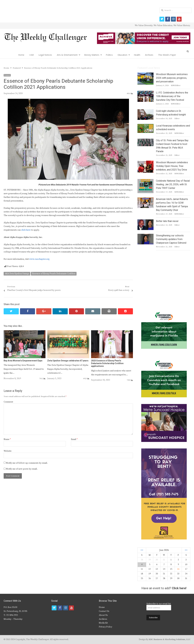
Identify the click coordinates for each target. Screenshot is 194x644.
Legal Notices (45, 55)
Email (74, 439)
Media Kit (103, 623)
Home (21, 55)
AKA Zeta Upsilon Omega (17, 274)
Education (122, 55)
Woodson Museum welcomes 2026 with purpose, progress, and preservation (172, 78)
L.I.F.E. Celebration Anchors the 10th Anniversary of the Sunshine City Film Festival (172, 96)
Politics (109, 55)
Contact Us (104, 611)
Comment (8, 402)
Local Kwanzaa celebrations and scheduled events (173, 128)
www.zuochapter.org (39, 259)
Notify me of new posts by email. (22, 469)
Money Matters (92, 55)
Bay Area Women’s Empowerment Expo (23, 361)
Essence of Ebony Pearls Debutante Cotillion (54, 274)
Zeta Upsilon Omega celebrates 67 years (68, 361)
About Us (103, 615)
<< (142, 550)
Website (8, 451)
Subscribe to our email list (159, 604)
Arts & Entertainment (67, 55)
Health (137, 55)
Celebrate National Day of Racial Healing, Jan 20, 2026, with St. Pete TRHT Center (173, 184)
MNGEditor (176, 85)
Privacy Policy (105, 627)
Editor (177, 119)
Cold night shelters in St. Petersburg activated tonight (171, 113)
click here (26, 230)
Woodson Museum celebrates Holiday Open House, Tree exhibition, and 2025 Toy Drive (172, 166)
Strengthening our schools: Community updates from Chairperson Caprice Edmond (171, 239)
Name (7, 439)
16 (178, 569)
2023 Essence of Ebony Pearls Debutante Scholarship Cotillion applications (107, 363)
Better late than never (167, 221)
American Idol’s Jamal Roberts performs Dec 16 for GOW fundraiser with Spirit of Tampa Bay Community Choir (172, 205)
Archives (149, 55)
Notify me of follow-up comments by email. (27, 463)
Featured (7, 75)
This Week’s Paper (167, 55)
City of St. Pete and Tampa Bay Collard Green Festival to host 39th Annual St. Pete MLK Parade (172, 146)
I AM (31, 55)
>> (186, 550)
